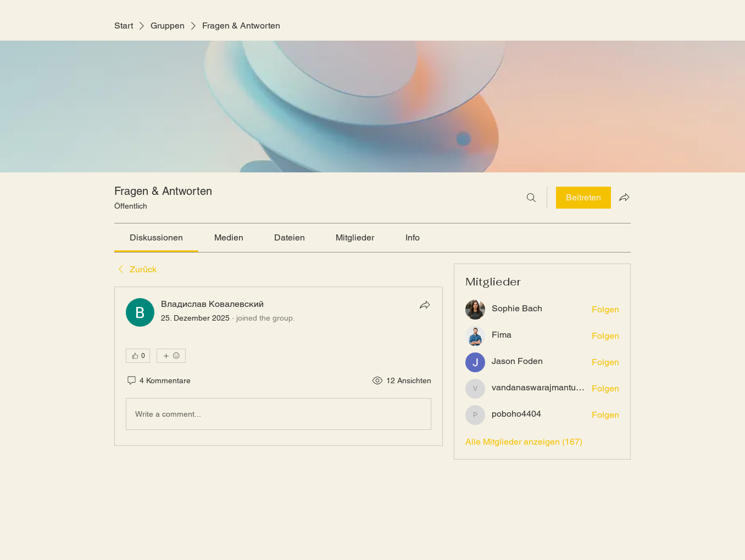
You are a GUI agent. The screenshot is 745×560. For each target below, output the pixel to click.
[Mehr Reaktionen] (171, 356)
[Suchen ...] (531, 198)
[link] (156, 237)
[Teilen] (425, 305)
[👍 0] (138, 356)
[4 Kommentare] (158, 381)
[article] (279, 366)
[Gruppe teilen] (624, 197)
